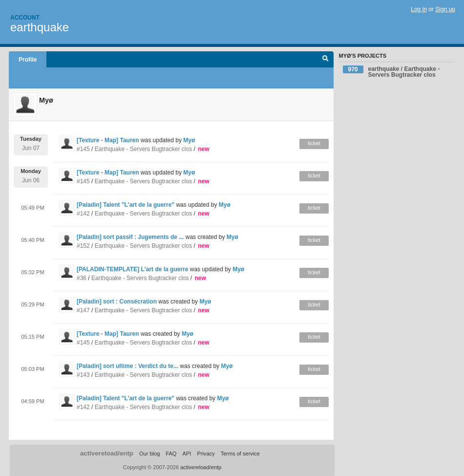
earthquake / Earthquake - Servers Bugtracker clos (391, 72)
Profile (28, 60)
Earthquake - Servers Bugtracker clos (143, 149)
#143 (83, 375)
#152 (83, 246)
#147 (83, 310)
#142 (83, 214)
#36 (82, 278)
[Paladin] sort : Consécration (117, 302)
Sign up (445, 9)
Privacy (206, 454)
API (187, 454)
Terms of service (240, 454)
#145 (83, 149)
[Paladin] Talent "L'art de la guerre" (126, 205)
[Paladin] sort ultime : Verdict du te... (127, 366)
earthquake (40, 27)
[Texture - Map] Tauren (108, 140)
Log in (419, 9)
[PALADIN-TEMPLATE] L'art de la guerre (132, 269)
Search (326, 60)
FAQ (171, 454)
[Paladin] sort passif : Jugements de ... (130, 237)
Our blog (149, 454)
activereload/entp (107, 453)
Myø (189, 140)
